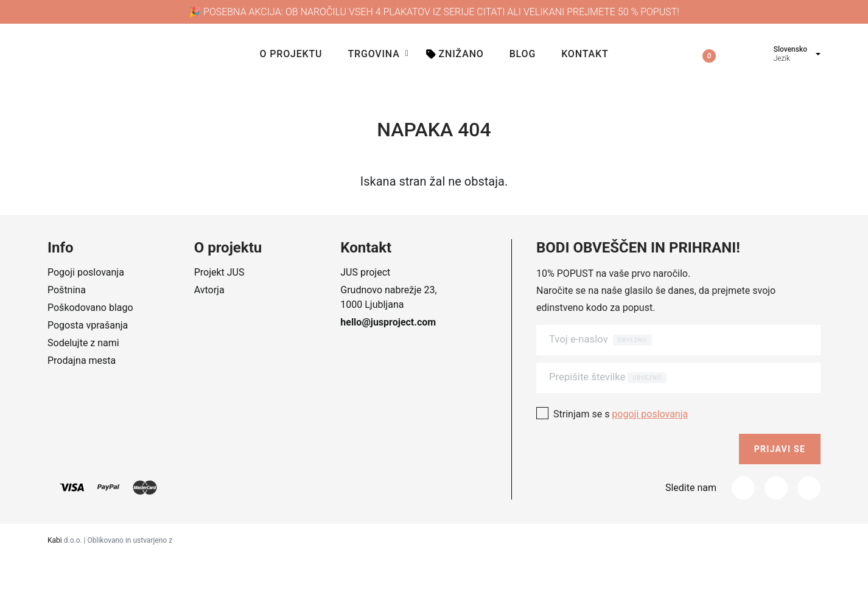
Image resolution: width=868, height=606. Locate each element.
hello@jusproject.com (388, 322)
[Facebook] (743, 481)
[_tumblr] (809, 481)
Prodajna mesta (82, 360)
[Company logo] (147, 54)
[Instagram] (776, 481)
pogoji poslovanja (650, 407)
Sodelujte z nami (83, 343)
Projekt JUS (219, 272)
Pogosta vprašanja (88, 325)
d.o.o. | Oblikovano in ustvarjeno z (110, 534)
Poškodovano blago (90, 308)
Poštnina (67, 290)
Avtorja (209, 290)
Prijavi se (780, 442)
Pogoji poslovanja (86, 272)
